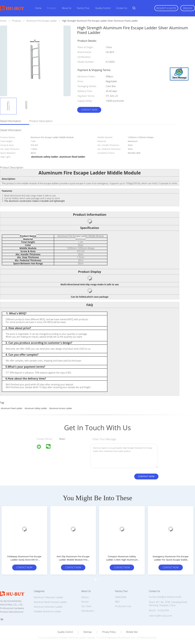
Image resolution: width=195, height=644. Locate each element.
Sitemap (88, 632)
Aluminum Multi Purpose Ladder (50, 602)
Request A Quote (166, 8)
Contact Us (122, 8)
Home (38, 8)
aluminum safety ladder (36, 408)
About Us (66, 8)
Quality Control (103, 8)
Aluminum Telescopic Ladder (49, 597)
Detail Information (11, 121)
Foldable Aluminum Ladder (48, 611)
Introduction (88, 611)
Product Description (41, 121)
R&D (117, 602)
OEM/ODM (121, 597)
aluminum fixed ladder (12, 408)
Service (85, 602)
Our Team (86, 606)
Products (52, 8)
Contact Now (89, 110)
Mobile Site (132, 632)
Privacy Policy (109, 632)
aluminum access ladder (61, 408)
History (85, 597)
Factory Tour (83, 8)
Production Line (123, 606)
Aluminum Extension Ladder (48, 607)
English (188, 8)
